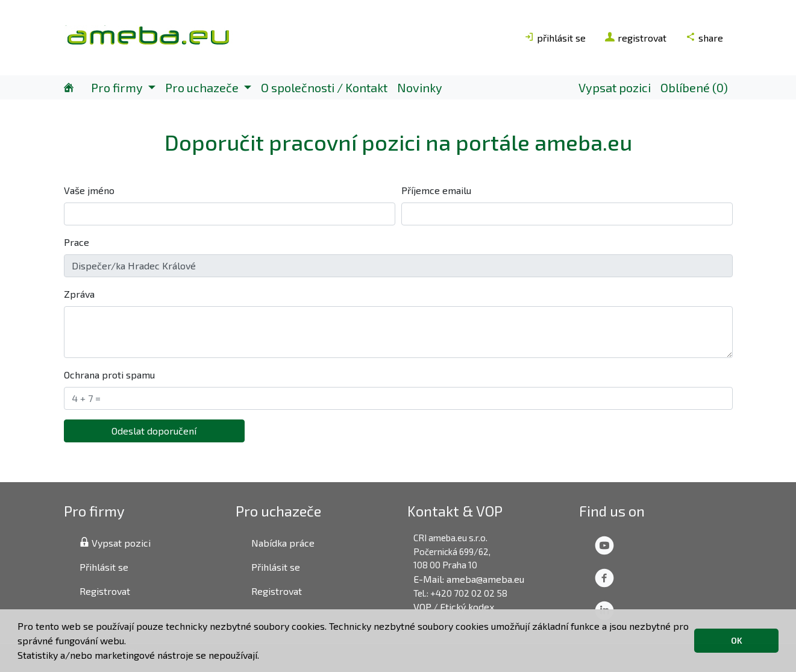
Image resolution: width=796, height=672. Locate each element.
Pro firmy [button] (118, 87)
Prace (77, 242)
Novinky (420, 87)
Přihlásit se (104, 567)
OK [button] (737, 640)
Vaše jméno (89, 190)
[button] (263, 657)
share (704, 38)
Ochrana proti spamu (109, 375)
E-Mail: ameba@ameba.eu (469, 579)
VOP (422, 607)
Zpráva (79, 294)
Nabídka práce (283, 543)
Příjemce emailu (436, 190)
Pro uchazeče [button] (203, 87)
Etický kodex (467, 607)
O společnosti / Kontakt (324, 87)
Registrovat (105, 591)
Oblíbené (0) (694, 87)
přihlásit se (555, 38)
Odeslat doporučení (154, 431)
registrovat (636, 38)
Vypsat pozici (615, 87)
